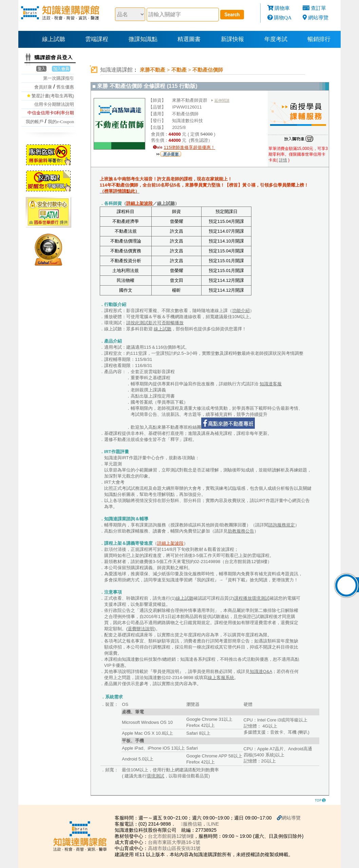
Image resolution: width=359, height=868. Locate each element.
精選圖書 (189, 39)
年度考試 (276, 39)
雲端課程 (97, 39)
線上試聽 (54, 39)
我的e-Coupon (61, 122)
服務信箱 (192, 824)
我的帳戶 (35, 122)
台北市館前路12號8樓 (171, 836)
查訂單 (318, 8)
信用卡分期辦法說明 (54, 104)
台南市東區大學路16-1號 (174, 842)
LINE (213, 824)
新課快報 (232, 39)
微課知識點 (143, 39)
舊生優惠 (65, 87)
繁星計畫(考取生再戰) (53, 96)
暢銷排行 (319, 39)
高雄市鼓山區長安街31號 (174, 848)
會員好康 (43, 87)
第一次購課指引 (59, 78)
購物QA (283, 17)
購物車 (282, 8)
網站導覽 (318, 17)
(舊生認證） (200, 140)
